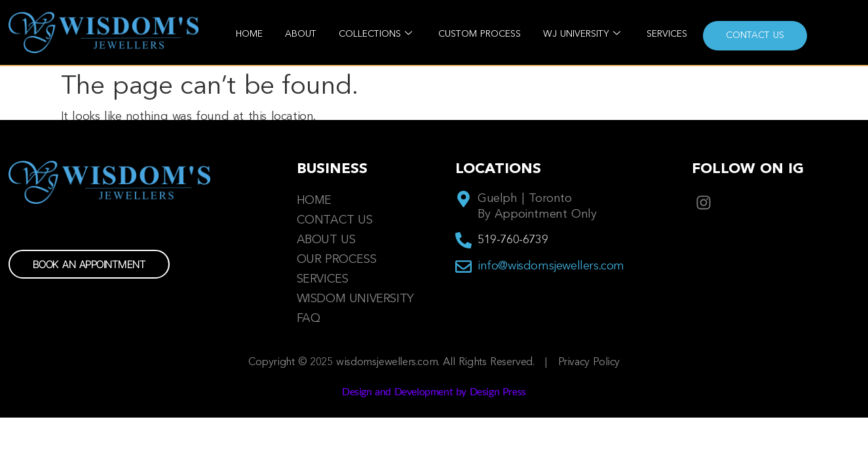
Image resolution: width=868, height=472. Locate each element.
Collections (375, 34)
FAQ (309, 319)
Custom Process (480, 34)
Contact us (755, 35)
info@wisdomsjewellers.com (551, 266)
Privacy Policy (589, 363)
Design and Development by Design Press (434, 391)
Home (249, 34)
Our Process (337, 260)
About (301, 34)
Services (667, 34)
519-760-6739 (513, 240)
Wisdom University (355, 299)
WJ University (582, 34)
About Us (326, 240)
